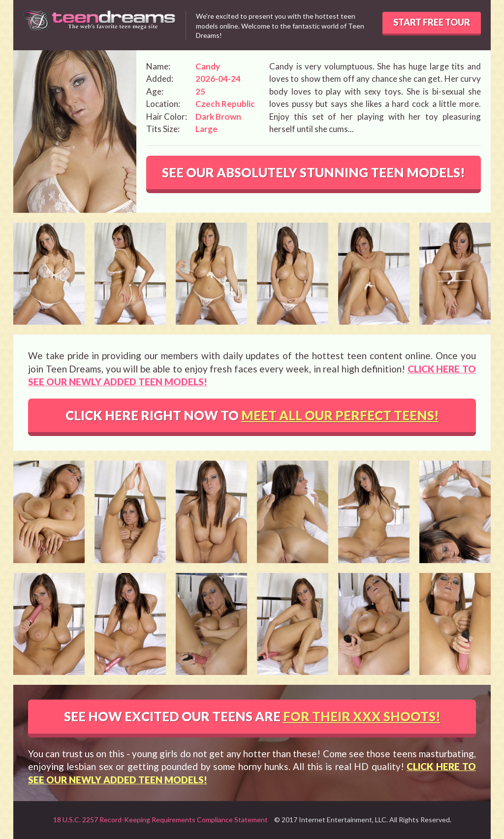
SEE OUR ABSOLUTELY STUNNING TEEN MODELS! (314, 172)
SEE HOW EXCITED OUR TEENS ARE (252, 716)
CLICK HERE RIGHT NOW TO (252, 415)
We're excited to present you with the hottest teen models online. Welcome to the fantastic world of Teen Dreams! (280, 26)
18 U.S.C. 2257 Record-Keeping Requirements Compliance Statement (160, 820)
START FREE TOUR (432, 22)
